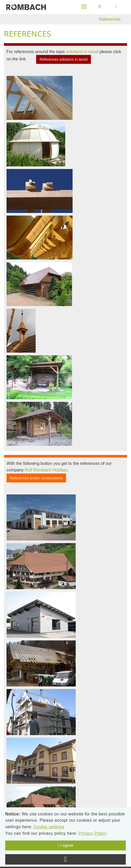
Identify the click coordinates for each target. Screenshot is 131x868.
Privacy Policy (93, 833)
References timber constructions (36, 478)
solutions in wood (82, 52)
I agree (65, 845)
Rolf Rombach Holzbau (46, 470)
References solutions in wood (64, 59)
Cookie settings (49, 827)
